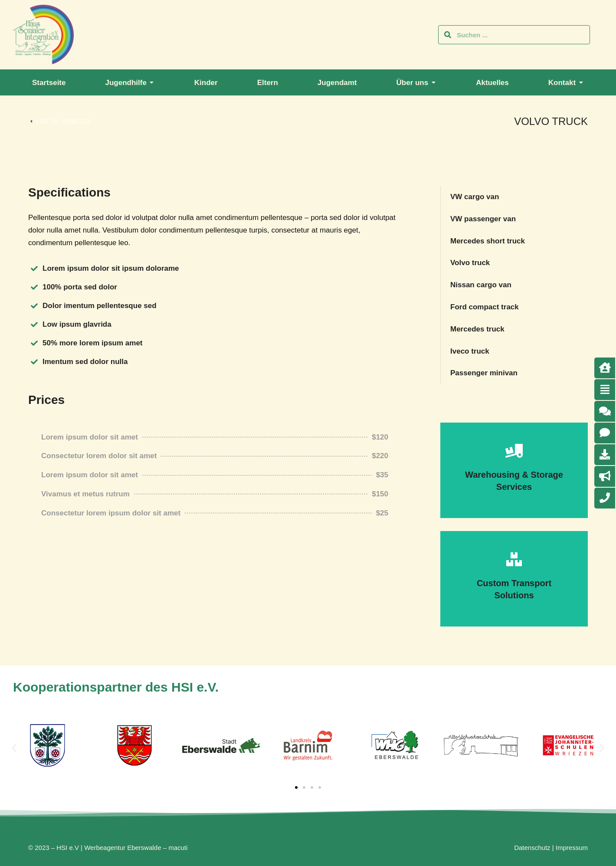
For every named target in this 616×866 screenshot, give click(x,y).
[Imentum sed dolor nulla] (34, 362)
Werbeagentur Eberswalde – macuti (136, 848)
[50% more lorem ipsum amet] (34, 343)
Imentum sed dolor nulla (85, 362)
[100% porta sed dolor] (34, 287)
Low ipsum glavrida (77, 324)
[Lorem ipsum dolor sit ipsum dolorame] (34, 269)
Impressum (572, 848)
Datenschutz (532, 848)
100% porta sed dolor (80, 287)
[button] (14, 748)
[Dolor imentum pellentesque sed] (34, 306)
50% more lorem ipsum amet (93, 343)
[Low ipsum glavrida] (34, 325)
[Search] (448, 35)
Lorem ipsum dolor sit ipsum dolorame (111, 268)
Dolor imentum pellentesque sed (100, 306)
